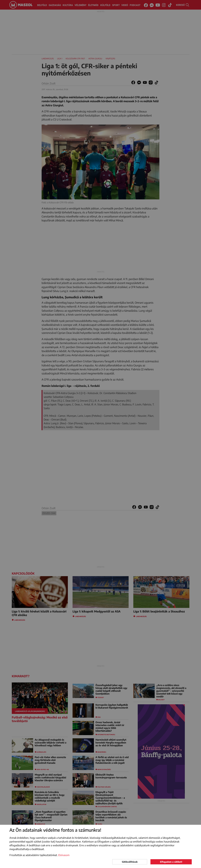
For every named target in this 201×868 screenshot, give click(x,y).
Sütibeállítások (130, 862)
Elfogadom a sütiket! (171, 862)
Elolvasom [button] (64, 855)
